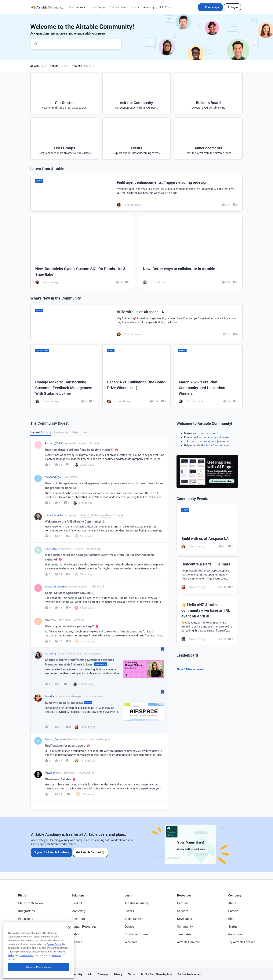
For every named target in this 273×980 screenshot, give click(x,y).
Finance (77, 942)
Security (77, 974)
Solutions (78, 895)
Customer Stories (136, 934)
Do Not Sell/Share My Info (157, 974)
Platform (24, 895)
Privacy (118, 974)
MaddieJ (50, 696)
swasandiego (53, 477)
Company (235, 895)
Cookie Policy (54, 966)
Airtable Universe (188, 942)
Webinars (131, 942)
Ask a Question (214, 445)
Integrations (26, 911)
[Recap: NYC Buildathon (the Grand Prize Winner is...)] (137, 376)
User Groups (98, 7)
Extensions (26, 919)
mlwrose (50, 773)
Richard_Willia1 (54, 443)
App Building (27, 926)
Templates (184, 934)
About (232, 903)
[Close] (69, 950)
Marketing (78, 911)
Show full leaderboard (191, 669)
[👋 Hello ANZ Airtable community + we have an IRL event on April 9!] (207, 621)
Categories (61, 432)
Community (185, 926)
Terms (132, 974)
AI (20, 934)
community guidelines (216, 437)
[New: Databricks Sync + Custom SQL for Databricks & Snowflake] (83, 252)
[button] (210, 7)
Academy (149, 7)
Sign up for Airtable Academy (51, 852)
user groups (209, 441)
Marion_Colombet (56, 739)
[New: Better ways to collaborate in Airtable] (190, 252)
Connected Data (29, 942)
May (47, 620)
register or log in (209, 433)
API (90, 974)
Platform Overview (31, 903)
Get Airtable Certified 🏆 (91, 852)
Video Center (133, 919)
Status (233, 926)
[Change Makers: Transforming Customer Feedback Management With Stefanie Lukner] (65, 376)
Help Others (80, 432)
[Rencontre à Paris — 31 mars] (207, 575)
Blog (231, 919)
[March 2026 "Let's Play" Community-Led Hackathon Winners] (208, 376)
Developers (184, 919)
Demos (129, 926)
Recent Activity (41, 432)
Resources (184, 895)
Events (135, 7)
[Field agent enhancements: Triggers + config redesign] (136, 193)
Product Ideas (118, 7)
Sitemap (103, 974)
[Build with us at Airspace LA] (136, 323)
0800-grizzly (52, 548)
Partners (183, 903)
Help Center (166, 7)
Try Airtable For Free (242, 942)
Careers (233, 911)
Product (77, 903)
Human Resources (84, 926)
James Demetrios (55, 515)
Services (183, 911)
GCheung (50, 653)
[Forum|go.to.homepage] (47, 7)
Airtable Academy (137, 903)
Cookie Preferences (189, 974)
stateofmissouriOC (56, 586)
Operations (79, 919)
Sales (75, 934)
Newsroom (235, 934)
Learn (129, 895)
